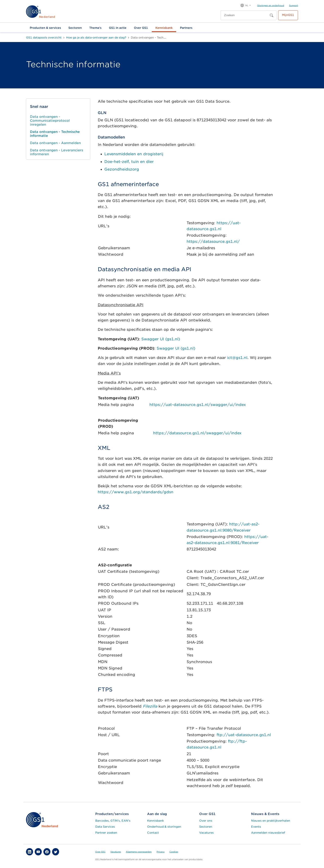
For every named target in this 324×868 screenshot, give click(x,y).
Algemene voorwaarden (139, 852)
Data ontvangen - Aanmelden (55, 143)
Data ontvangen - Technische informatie (55, 134)
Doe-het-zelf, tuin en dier (129, 162)
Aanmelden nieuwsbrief (268, 833)
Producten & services (45, 28)
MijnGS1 (288, 15)
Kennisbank (164, 28)
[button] (246, 5)
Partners (186, 28)
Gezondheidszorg (122, 169)
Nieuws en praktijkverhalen (271, 821)
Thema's (95, 28)
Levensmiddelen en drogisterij (134, 154)
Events (256, 827)
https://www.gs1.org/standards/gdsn (136, 492)
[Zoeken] (244, 15)
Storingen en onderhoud (271, 5)
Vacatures (206, 833)
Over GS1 (141, 28)
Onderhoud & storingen (164, 827)
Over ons (206, 821)
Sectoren (75, 28)
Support (294, 5)
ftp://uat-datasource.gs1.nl (244, 735)
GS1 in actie (118, 28)
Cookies (174, 852)
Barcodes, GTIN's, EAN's (113, 821)
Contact (153, 833)
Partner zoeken (106, 833)
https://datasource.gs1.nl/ (213, 241)
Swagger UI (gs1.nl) (161, 339)
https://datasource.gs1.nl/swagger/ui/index (197, 433)
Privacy (161, 852)
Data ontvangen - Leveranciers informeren (57, 152)
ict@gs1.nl (237, 358)
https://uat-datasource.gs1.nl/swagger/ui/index (198, 405)
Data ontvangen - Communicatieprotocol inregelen (50, 121)
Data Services (105, 827)
